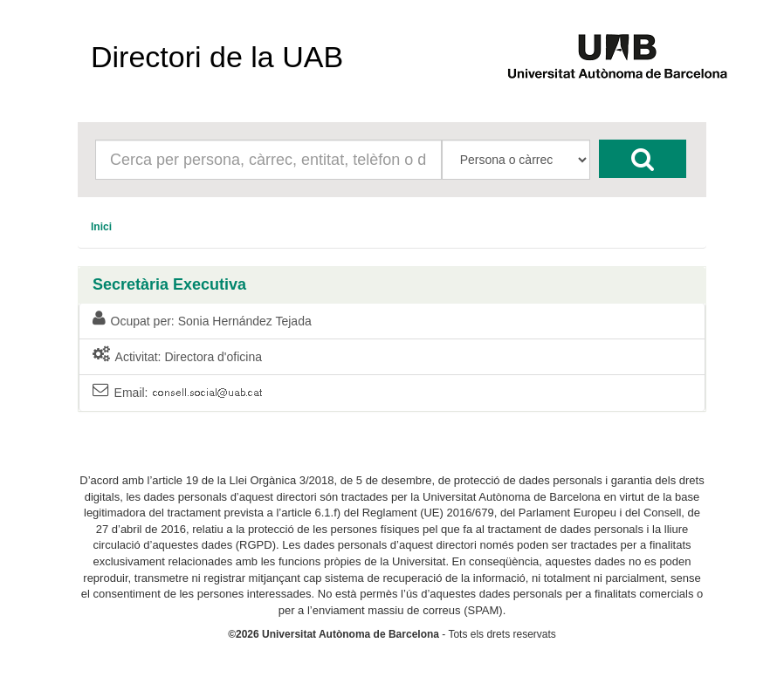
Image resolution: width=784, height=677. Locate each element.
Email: (179, 393)
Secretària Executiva (169, 285)
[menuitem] (101, 227)
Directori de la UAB (217, 57)
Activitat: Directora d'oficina (177, 356)
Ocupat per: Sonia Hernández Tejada (202, 320)
